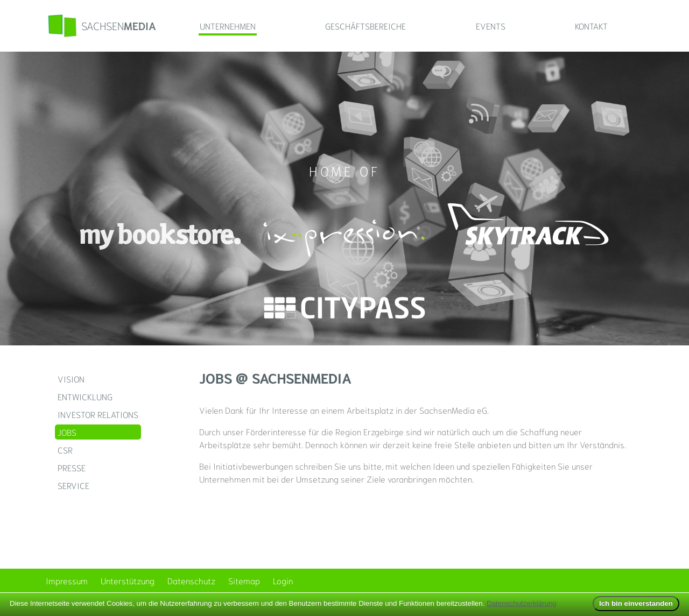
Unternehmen (228, 26)
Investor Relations (98, 414)
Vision (71, 378)
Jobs (67, 432)
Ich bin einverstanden (636, 603)
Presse (72, 467)
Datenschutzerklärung (522, 603)
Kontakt (591, 26)
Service (73, 485)
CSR (65, 449)
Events (491, 26)
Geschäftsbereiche (365, 26)
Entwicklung (85, 396)
